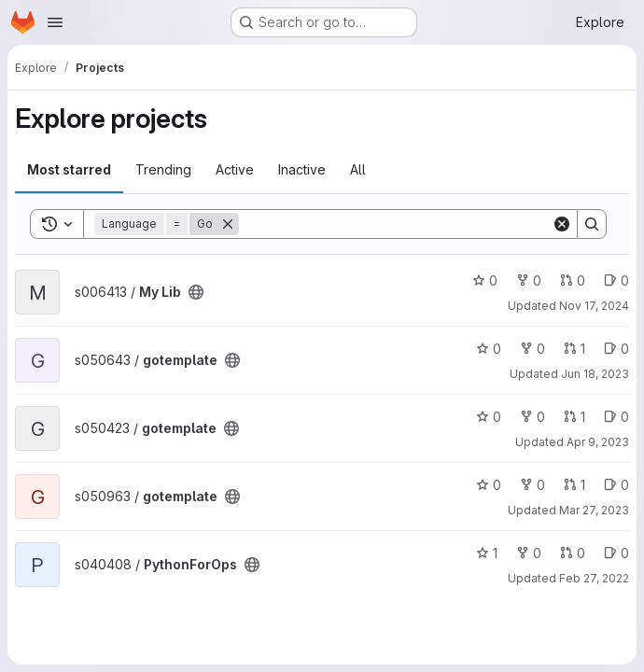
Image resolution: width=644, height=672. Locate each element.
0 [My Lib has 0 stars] (485, 280)
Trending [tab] (163, 169)
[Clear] (562, 224)
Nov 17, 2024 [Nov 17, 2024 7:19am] (594, 306)
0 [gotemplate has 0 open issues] (616, 349)
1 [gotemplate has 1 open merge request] (574, 349)
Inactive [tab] (302, 169)
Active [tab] (235, 169)
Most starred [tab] (69, 169)
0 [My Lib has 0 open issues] (616, 280)
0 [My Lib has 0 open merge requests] (573, 280)
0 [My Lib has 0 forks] (529, 280)
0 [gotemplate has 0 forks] (532, 349)
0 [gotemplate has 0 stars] (489, 349)
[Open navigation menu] (55, 22)
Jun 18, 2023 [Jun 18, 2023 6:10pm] (595, 374)
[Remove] (228, 224)
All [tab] (358, 169)
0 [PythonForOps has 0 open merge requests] (573, 553)
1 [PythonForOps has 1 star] (487, 553)
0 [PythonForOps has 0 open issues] (616, 553)
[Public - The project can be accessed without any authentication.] (196, 292)
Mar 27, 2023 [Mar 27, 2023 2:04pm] (594, 510)
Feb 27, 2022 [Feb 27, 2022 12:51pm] (594, 578)
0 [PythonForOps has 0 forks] (529, 553)
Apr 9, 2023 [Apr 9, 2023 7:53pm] (598, 442)
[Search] (395, 224)
